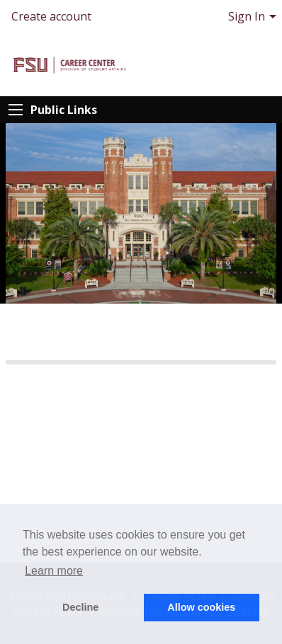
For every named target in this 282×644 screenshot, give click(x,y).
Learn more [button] (54, 571)
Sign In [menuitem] (247, 16)
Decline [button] (80, 607)
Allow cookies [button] (201, 607)
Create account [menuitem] (51, 16)
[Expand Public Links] (16, 110)
